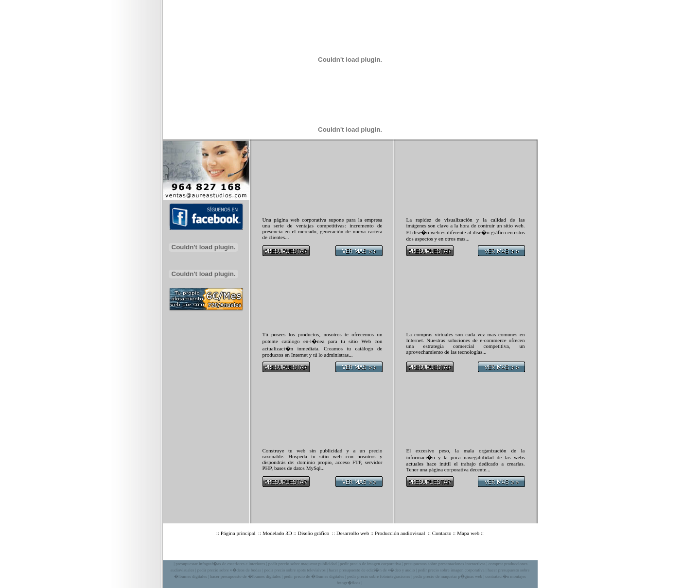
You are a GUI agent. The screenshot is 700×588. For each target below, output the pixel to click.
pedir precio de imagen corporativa (370, 564)
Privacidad (396, 553)
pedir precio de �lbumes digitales (314, 576)
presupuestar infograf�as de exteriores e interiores (220, 564)
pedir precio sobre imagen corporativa (451, 570)
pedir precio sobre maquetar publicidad (303, 564)
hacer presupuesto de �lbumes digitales (245, 576)
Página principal (239, 533)
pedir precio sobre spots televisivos (295, 570)
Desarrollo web (353, 533)
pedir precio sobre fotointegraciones (379, 576)
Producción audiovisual (401, 533)
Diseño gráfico (314, 533)
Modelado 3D (277, 533)
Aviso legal (365, 553)
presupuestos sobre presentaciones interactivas (445, 564)
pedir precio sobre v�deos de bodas (229, 570)
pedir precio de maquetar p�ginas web (448, 576)
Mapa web (468, 533)
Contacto (442, 533)
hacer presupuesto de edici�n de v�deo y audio (372, 570)
